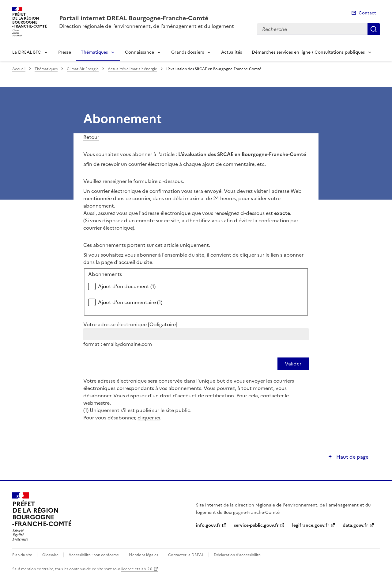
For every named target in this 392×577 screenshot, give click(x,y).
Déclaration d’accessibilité (237, 555)
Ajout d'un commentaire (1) (130, 302)
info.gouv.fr (208, 525)
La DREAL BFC (27, 52)
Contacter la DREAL (186, 555)
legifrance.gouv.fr (311, 525)
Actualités (232, 52)
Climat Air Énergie (83, 69)
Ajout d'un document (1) (127, 286)
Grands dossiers (188, 52)
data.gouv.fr (355, 525)
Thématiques (94, 52)
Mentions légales (143, 555)
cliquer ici (149, 418)
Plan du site (22, 555)
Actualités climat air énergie (132, 69)
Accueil (19, 69)
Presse (65, 52)
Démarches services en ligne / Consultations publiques (308, 52)
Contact (367, 13)
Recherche (374, 29)
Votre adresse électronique (130, 324)
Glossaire (50, 555)
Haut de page (352, 457)
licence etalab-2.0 (137, 569)
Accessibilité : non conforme (94, 555)
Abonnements (105, 274)
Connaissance (139, 52)
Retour (91, 137)
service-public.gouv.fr (256, 525)
